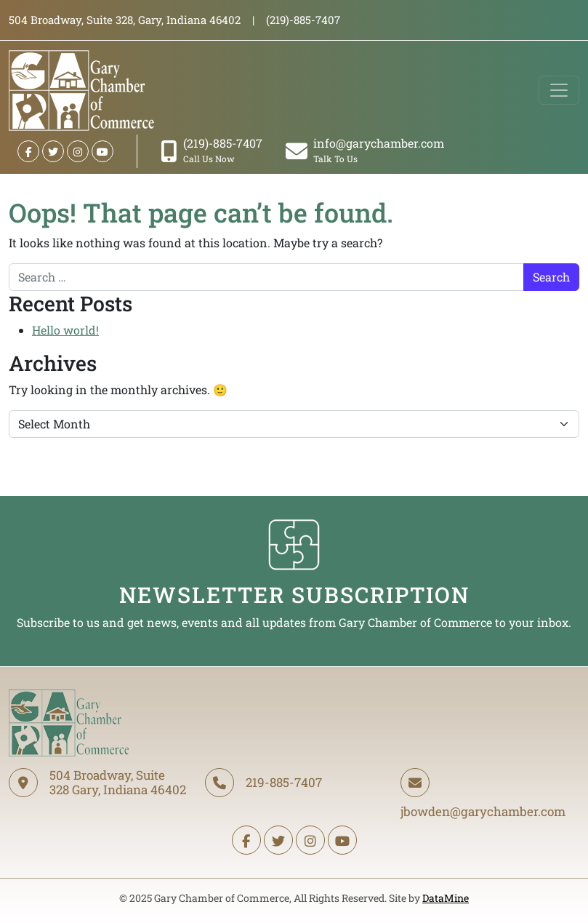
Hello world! (65, 330)
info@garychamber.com (365, 150)
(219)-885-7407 (212, 150)
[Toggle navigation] (559, 90)
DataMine (446, 898)
